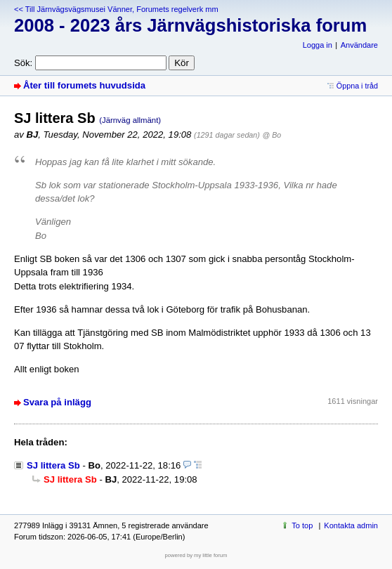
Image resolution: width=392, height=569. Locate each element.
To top (302, 525)
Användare (359, 45)
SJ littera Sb (53, 465)
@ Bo (272, 135)
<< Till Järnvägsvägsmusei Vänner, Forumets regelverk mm (116, 9)
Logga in (318, 45)
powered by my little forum (196, 555)
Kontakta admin (351, 525)
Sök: (23, 63)
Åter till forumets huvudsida (84, 85)
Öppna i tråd (357, 86)
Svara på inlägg (57, 402)
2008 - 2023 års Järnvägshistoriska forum (190, 25)
